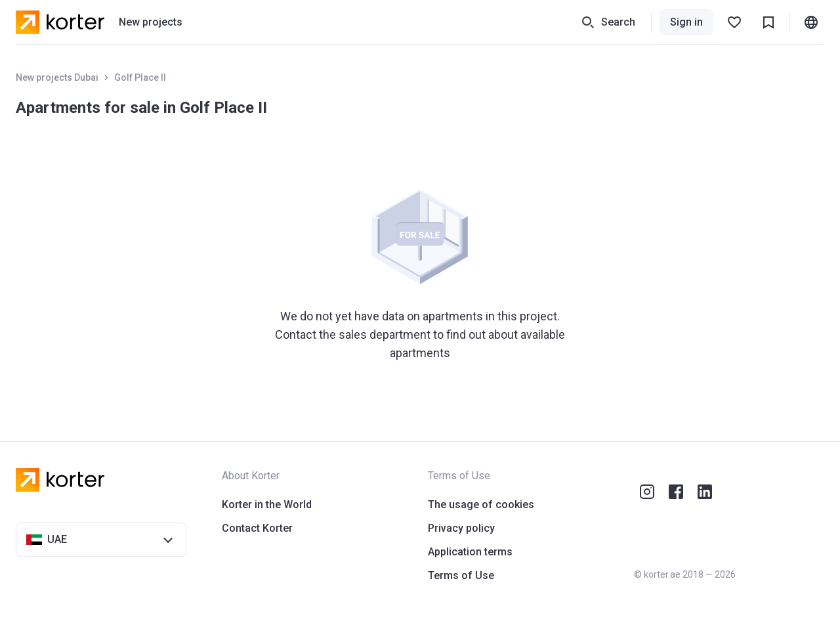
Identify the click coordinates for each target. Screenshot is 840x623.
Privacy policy (461, 528)
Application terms (470, 552)
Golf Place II (140, 77)
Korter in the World (267, 505)
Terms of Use (461, 575)
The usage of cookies (481, 505)
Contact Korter (257, 528)
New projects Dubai (57, 77)
